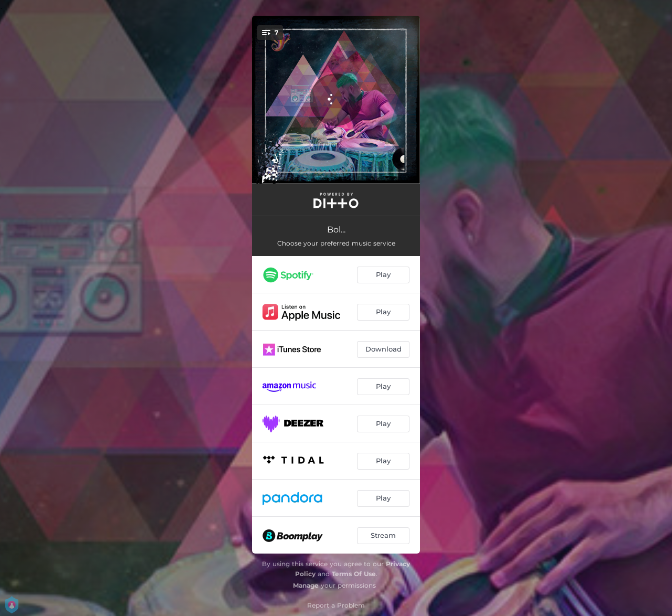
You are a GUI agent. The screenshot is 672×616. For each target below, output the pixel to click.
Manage (306, 585)
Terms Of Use (354, 574)
